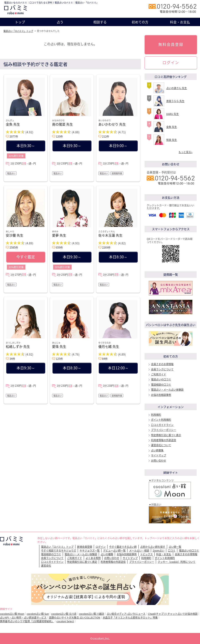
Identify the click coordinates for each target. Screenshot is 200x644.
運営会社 (46, 566)
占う (60, 22)
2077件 (14, 136)
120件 (59, 136)
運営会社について (161, 445)
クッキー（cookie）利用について (177, 562)
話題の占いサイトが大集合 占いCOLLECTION (75, 617)
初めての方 (140, 22)
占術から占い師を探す (153, 547)
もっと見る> (186, 152)
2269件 (106, 247)
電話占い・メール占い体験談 (167, 390)
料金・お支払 (180, 22)
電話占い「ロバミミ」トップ (18, 31)
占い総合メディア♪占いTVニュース (126, 614)
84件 (105, 359)
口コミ (172, 551)
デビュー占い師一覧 (114, 551)
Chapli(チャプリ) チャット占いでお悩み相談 (173, 614)
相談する (100, 22)
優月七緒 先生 (109, 346)
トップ (20, 22)
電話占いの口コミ (161, 379)
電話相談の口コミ (161, 385)
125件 (59, 359)
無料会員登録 (171, 44)
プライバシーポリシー (164, 430)
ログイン (171, 63)
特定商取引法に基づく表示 (166, 435)
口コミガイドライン (162, 425)
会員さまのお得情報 (162, 364)
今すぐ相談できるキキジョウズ (59, 551)
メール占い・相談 (139, 551)
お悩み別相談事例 (161, 395)
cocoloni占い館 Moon (12, 614)
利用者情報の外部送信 (164, 440)
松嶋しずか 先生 (18, 346)
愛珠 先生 (59, 346)
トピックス (146, 554)
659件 (59, 247)
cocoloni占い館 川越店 (92, 614)
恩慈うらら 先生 (175, 101)
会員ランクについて (162, 369)
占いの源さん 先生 (177, 88)
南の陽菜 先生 (62, 124)
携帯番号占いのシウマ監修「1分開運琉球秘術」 (27, 621)
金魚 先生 (13, 124)
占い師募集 (157, 450)
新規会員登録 (85, 547)
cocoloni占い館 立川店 (64, 614)
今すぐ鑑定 (26, 257)
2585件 (14, 247)
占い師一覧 (175, 547)
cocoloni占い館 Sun (38, 614)
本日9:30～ (26, 146)
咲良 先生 (172, 140)
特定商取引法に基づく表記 (82, 562)
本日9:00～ (118, 146)
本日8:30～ (118, 257)
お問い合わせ (159, 461)
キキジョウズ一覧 (90, 551)
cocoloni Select (65, 621)
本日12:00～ (118, 368)
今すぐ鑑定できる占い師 (123, 547)
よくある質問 (93, 558)
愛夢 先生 (59, 235)
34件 (12, 359)
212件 (106, 136)
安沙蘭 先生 (15, 235)
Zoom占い (159, 551)
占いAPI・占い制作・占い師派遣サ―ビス (23, 617)
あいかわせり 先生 (112, 124)
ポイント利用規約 (161, 420)
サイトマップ (159, 455)
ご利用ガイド (159, 374)
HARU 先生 (172, 114)
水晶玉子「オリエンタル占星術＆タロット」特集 (130, 617)
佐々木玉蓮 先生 (110, 235)
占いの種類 (107, 554)
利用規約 (156, 415)
